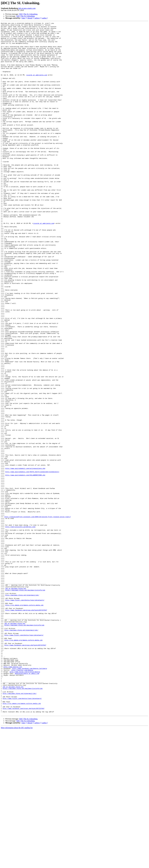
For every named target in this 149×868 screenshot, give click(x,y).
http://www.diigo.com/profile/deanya (25, 802)
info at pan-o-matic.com (27, 8)
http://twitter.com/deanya (22, 800)
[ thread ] (30, 18)
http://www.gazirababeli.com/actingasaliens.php (25, 558)
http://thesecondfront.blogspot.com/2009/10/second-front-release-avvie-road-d (37, 616)
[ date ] (24, 18)
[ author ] (44, 18)
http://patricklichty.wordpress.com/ (20, 628)
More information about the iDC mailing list (17, 866)
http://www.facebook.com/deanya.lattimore (30, 798)
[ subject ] (37, 18)
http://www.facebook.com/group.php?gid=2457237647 (26, 728)
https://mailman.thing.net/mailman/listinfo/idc (25, 704)
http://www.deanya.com (13, 796)
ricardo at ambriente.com (36, 86)
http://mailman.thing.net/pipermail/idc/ (22, 710)
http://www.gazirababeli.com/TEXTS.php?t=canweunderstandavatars (32, 562)
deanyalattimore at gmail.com (27, 804)
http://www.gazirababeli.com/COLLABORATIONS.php (25, 566)
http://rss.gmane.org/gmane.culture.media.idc (24, 722)
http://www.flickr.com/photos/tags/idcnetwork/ (25, 716)
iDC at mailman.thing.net (16, 702)
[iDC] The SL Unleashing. (28, 14)
